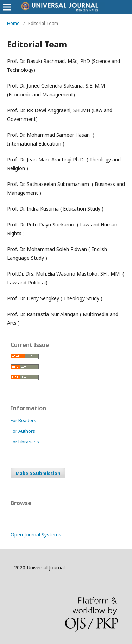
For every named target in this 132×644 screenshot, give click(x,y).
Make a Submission (38, 473)
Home (13, 23)
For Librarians (25, 442)
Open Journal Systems (36, 534)
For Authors (23, 431)
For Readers (23, 420)
